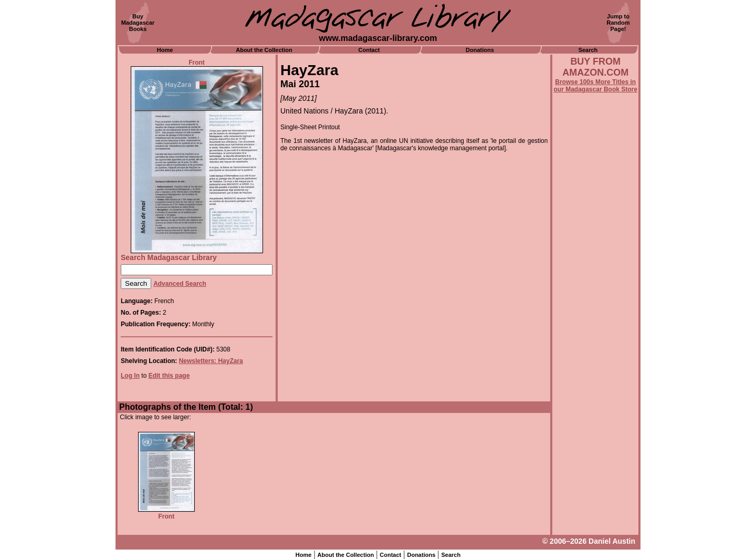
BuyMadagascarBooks (138, 23)
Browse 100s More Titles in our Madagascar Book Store (596, 86)
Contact (369, 50)
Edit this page (169, 376)
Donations (480, 50)
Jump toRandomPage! (618, 23)
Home (165, 50)
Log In (130, 376)
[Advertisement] (595, 377)
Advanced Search (180, 284)
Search (588, 50)
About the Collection (264, 50)
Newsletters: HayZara (211, 361)
